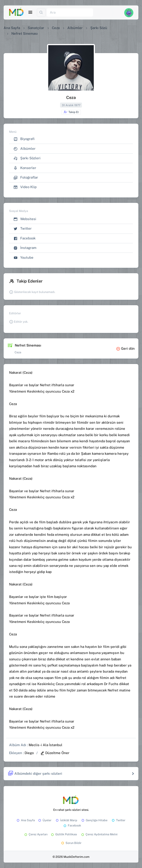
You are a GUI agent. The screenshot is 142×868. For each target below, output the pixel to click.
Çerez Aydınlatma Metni (99, 834)
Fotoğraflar (26, 178)
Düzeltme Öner (55, 753)
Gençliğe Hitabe (94, 820)
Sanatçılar (36, 28)
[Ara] (70, 13)
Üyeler (44, 820)
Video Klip (25, 187)
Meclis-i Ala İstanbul (46, 745)
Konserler (25, 168)
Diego (29, 753)
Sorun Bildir (71, 843)
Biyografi (24, 139)
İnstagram (25, 248)
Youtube (23, 258)
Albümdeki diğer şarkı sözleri (35, 773)
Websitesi (25, 219)
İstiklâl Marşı (66, 820)
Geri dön (125, 348)
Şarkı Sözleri (27, 158)
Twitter (23, 229)
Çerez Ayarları (36, 834)
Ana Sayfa (12, 28)
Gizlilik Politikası (64, 834)
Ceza (56, 28)
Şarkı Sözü (99, 28)
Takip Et (71, 112)
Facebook (24, 238)
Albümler (75, 28)
